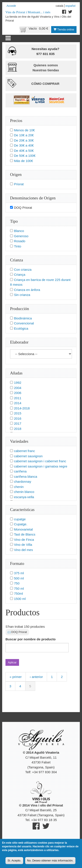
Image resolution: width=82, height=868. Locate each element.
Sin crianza (22, 295)
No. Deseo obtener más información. (50, 862)
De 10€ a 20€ (24, 135)
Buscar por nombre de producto (31, 639)
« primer (16, 677)
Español (70, 6)
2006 (18, 393)
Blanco (19, 231)
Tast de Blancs (25, 534)
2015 (18, 413)
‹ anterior (36, 677)
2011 (18, 398)
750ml (18, 593)
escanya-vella (24, 497)
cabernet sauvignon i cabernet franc (40, 461)
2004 (18, 388)
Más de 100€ (24, 161)
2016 (18, 418)
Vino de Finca (24, 540)
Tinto (18, 246)
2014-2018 (22, 408)
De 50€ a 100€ (25, 156)
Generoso (21, 236)
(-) (10, 632)
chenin (19, 487)
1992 (18, 383)
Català (60, 6)
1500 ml (20, 599)
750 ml (19, 588)
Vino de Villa (23, 545)
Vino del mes (23, 550)
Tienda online (64, 29)
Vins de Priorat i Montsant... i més (28, 12)
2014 (18, 403)
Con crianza (23, 270)
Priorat (19, 184)
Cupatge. (21, 524)
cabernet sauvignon (28, 456)
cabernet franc (24, 451)
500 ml (19, 578)
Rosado (20, 241)
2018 (18, 429)
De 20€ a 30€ (24, 140)
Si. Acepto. (14, 862)
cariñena (20, 471)
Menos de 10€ (24, 130)
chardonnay (23, 482)
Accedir (11, 6)
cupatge (20, 519)
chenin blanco (24, 492)
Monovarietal (23, 529)
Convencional (24, 323)
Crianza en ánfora (27, 290)
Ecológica (21, 328)
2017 (18, 423)
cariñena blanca (26, 477)
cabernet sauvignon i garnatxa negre (41, 466)
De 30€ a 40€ (24, 145)
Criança (20, 275)
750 (17, 583)
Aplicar (12, 662)
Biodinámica (23, 318)
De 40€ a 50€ (24, 151)
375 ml (19, 573)
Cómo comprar (45, 84)
